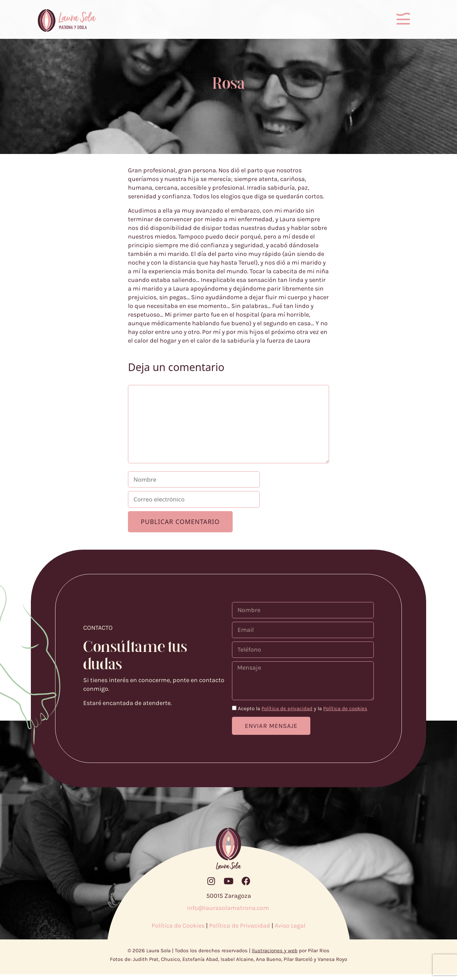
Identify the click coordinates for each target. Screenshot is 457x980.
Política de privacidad (287, 714)
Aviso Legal (290, 931)
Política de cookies (345, 714)
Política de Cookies (178, 931)
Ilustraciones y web (275, 956)
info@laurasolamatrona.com (229, 914)
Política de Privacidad (240, 931)
